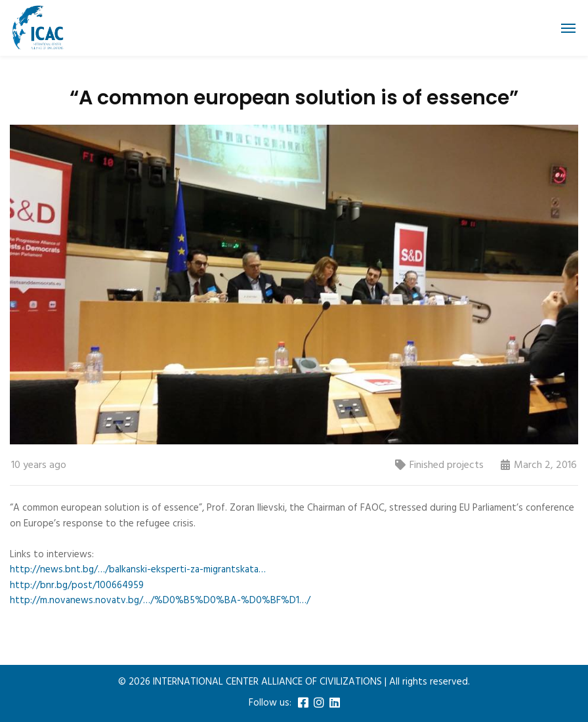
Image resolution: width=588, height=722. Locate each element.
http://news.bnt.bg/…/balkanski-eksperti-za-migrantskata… (138, 570)
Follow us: (270, 703)
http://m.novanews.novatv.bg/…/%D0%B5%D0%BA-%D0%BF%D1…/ (160, 601)
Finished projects (447, 465)
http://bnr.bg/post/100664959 (77, 585)
